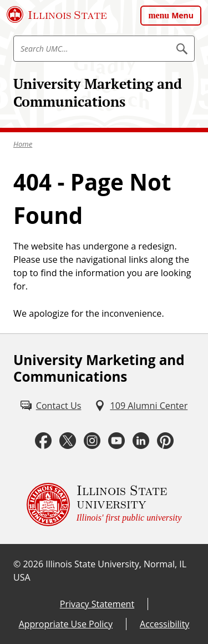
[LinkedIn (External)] (141, 441)
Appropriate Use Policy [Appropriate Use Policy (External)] (66, 624)
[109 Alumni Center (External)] (141, 406)
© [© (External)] (17, 564)
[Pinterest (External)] (165, 441)
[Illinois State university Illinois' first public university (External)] (104, 505)
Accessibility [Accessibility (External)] (164, 624)
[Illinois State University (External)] (57, 14)
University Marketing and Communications (98, 93)
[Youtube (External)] (116, 441)
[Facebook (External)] (43, 441)
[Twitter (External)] (68, 441)
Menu (182, 15)
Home (23, 144)
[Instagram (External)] (92, 441)
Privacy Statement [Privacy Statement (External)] (97, 604)
